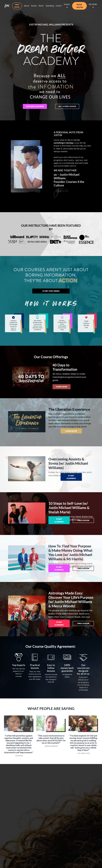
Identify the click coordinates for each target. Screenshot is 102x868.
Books (34, 6)
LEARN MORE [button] (62, 387)
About (27, 6)
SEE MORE (93, 6)
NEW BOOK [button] (17, 6)
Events (59, 6)
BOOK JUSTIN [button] (79, 6)
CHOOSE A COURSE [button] (35, 106)
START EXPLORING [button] (51, 291)
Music (41, 6)
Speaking (50, 6)
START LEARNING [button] (71, 477)
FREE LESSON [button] (83, 521)
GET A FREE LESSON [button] (67, 106)
